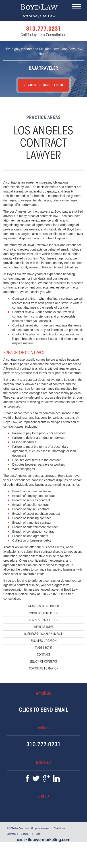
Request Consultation (43, 85)
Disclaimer (59, 828)
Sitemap (11, 834)
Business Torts (43, 627)
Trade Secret (43, 648)
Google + (26, 834)
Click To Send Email (43, 710)
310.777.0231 (43, 744)
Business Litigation (44, 641)
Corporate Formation (44, 668)
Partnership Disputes (43, 613)
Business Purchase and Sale (43, 634)
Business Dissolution (44, 620)
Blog (38, 834)
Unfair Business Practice (43, 606)
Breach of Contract (43, 662)
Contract (44, 655)
